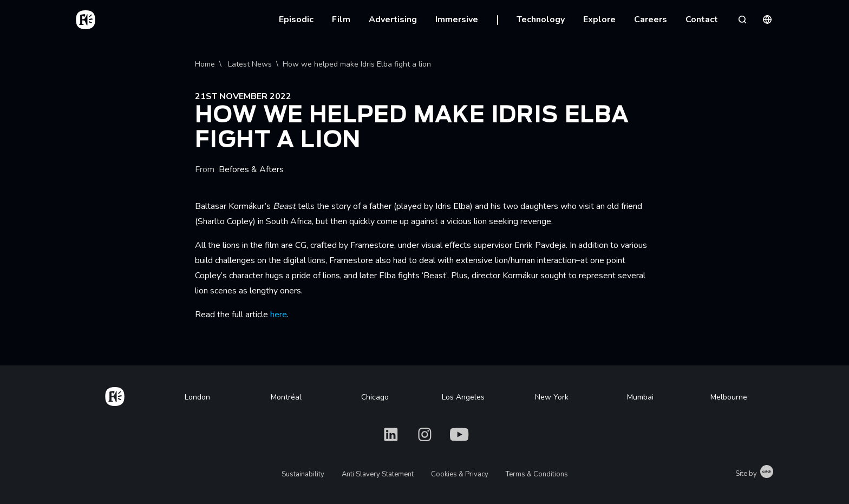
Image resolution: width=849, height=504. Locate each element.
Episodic (296, 19)
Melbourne (729, 397)
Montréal (286, 397)
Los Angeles (463, 397)
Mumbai (640, 397)
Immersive (457, 19)
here (279, 315)
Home (205, 64)
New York (552, 397)
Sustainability (303, 474)
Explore (599, 19)
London (197, 397)
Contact (702, 19)
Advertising (393, 19)
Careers (651, 19)
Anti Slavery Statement (378, 474)
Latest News (249, 64)
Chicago (375, 397)
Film (341, 19)
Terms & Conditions (537, 474)
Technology (541, 19)
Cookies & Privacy (460, 474)
